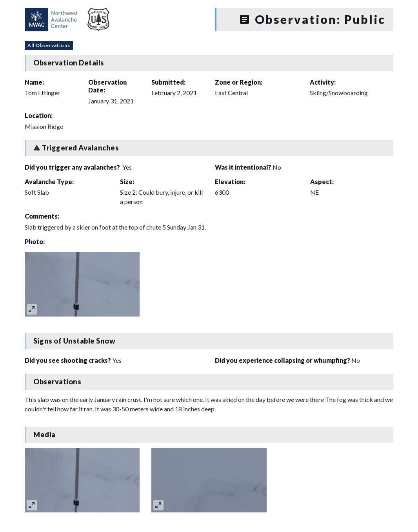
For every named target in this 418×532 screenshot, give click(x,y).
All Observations (49, 45)
